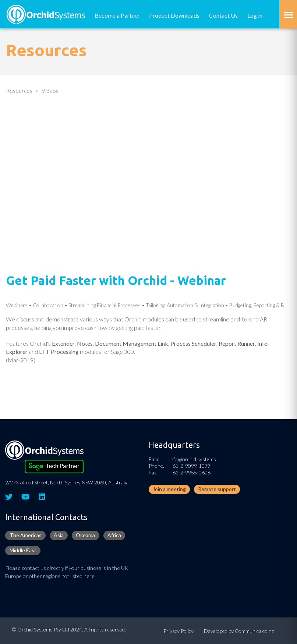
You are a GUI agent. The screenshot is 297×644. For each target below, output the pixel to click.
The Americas (26, 535)
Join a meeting (169, 489)
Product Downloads (174, 15)
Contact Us (223, 15)
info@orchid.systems (193, 459)
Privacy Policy (178, 631)
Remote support (217, 489)
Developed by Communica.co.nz (239, 631)
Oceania (85, 535)
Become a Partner (117, 15)
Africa (114, 535)
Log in (255, 15)
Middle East (23, 550)
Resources (19, 91)
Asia (59, 535)
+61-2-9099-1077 (190, 466)
